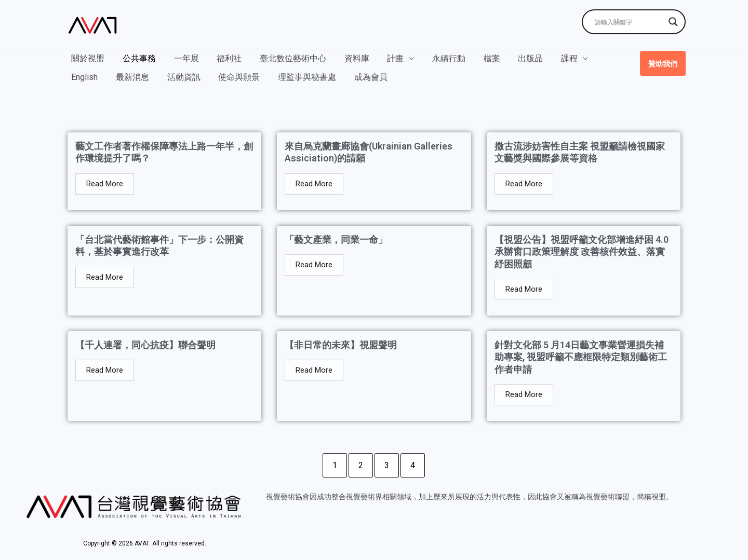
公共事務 (137, 58)
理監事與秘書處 (258, 74)
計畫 (386, 58)
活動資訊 (137, 74)
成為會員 (320, 74)
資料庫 (349, 58)
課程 (555, 58)
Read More (105, 184)
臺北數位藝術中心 (287, 58)
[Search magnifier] (673, 22)
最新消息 (87, 74)
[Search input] (629, 22)
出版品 (517, 58)
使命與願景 (191, 74)
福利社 (224, 58)
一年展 (183, 58)
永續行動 (438, 58)
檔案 (480, 58)
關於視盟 (87, 58)
